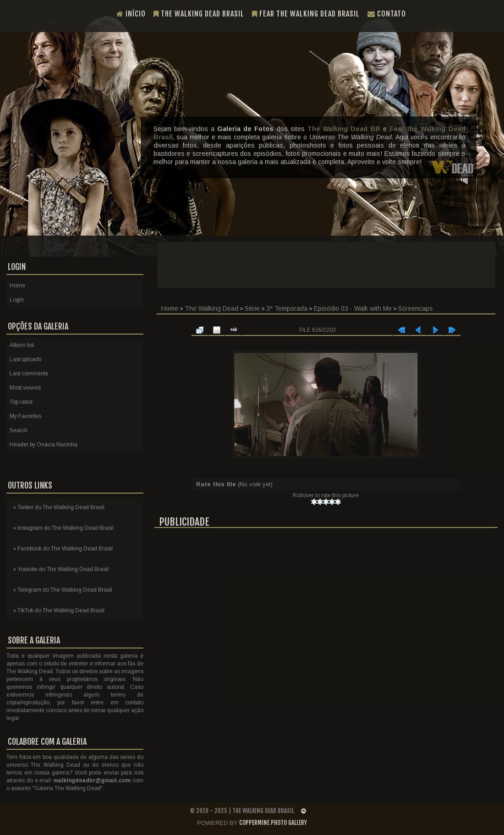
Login (17, 300)
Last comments (29, 374)
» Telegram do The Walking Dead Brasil (63, 590)
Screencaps (416, 308)
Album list (22, 345)
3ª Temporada (287, 308)
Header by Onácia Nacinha (44, 445)
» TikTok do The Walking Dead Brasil (59, 610)
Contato (387, 14)
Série (252, 308)
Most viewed (25, 388)
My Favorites (25, 416)
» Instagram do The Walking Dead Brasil (63, 528)
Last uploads (25, 359)
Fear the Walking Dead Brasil (306, 14)
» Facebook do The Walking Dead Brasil (63, 549)
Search (19, 430)
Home (170, 308)
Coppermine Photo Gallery (273, 823)
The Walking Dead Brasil (199, 14)
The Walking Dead (211, 308)
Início (131, 14)
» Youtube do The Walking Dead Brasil (61, 569)
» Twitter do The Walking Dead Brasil (59, 507)
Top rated (21, 402)
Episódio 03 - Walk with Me (353, 308)
